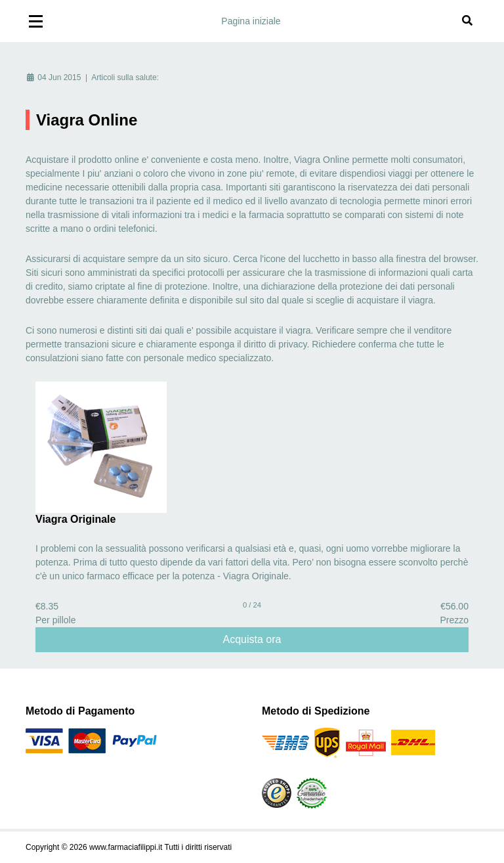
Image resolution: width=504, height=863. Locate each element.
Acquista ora (252, 639)
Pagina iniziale (251, 21)
